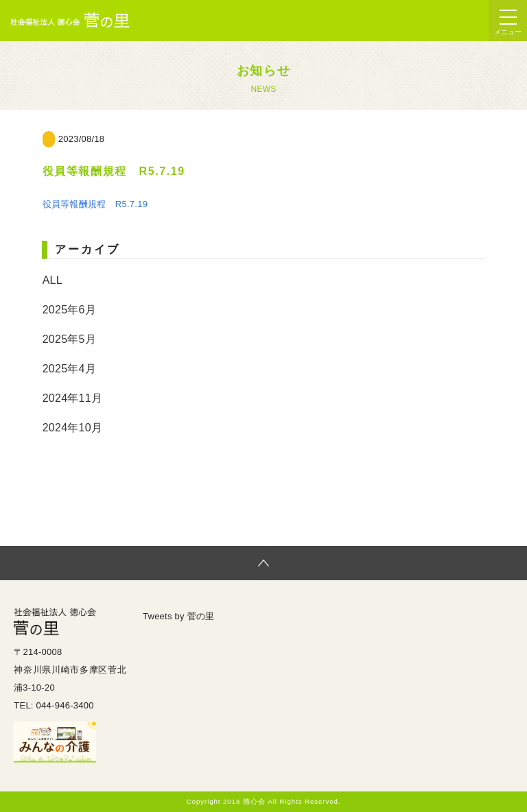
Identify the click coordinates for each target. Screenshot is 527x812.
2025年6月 (69, 310)
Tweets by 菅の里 (179, 616)
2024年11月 (72, 398)
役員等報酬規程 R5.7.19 (95, 204)
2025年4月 (69, 369)
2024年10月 (72, 428)
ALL (52, 280)
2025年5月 (69, 339)
